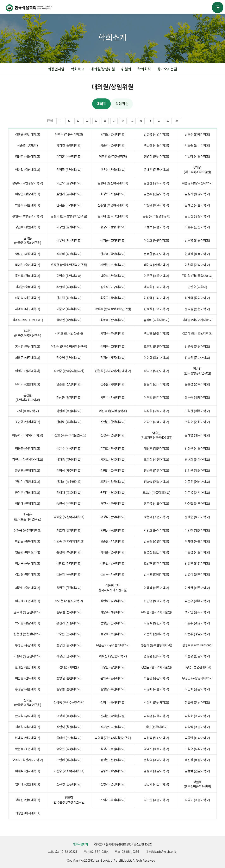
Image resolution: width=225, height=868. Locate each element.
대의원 (140, 47)
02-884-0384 (99, 851)
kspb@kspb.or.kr (168, 851)
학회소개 (95, 47)
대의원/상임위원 (118, 47)
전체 (50, 120)
